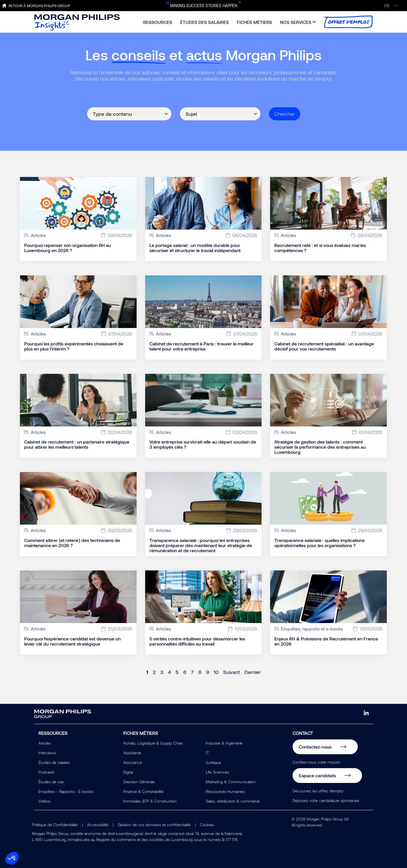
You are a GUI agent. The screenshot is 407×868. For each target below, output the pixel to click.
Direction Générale (139, 782)
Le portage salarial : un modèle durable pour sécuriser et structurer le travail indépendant (195, 248)
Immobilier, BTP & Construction (150, 801)
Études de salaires (54, 762)
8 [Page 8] (200, 672)
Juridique (213, 762)
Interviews (47, 753)
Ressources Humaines (225, 791)
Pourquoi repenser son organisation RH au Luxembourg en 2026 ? (68, 248)
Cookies (207, 825)
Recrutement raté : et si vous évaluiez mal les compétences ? (320, 248)
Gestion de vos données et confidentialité (154, 825)
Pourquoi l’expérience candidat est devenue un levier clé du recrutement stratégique (72, 641)
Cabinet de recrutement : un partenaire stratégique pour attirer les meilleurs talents (77, 444)
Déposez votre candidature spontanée (326, 800)
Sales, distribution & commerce (233, 801)
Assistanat (132, 753)
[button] (12, 858)
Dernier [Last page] (253, 672)
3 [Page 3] (162, 672)
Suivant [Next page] (232, 672)
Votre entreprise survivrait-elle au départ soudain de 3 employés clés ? (203, 444)
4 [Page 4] (169, 672)
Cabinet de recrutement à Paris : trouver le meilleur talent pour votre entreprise (202, 346)
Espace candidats (317, 775)
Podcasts (47, 772)
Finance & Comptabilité (143, 791)
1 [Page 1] (147, 672)
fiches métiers (254, 22)
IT (207, 753)
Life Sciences (217, 772)
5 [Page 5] (177, 672)
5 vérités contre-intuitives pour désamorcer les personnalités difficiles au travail (197, 641)
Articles (45, 743)
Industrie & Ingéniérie (224, 743)
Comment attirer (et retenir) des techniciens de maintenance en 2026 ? (72, 543)
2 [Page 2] (154, 672)
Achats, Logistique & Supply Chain (153, 743)
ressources (158, 22)
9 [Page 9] (208, 672)
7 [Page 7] (192, 672)
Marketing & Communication (231, 782)
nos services (296, 22)
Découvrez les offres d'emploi (318, 791)
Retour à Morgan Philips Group (39, 6)
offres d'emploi (348, 22)
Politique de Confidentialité (55, 825)
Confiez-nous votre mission (316, 762)
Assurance (133, 762)
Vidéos (44, 801)
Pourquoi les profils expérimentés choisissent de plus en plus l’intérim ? (74, 346)
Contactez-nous (315, 747)
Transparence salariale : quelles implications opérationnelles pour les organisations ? (319, 543)
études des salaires (204, 22)
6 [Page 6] (185, 672)
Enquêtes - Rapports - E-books (66, 791)
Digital (128, 772)
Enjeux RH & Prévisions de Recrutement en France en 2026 (326, 641)
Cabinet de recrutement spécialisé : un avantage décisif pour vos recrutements (324, 346)
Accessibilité (98, 825)
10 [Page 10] (216, 672)
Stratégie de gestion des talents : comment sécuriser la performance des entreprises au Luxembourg (320, 447)
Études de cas (51, 782)
